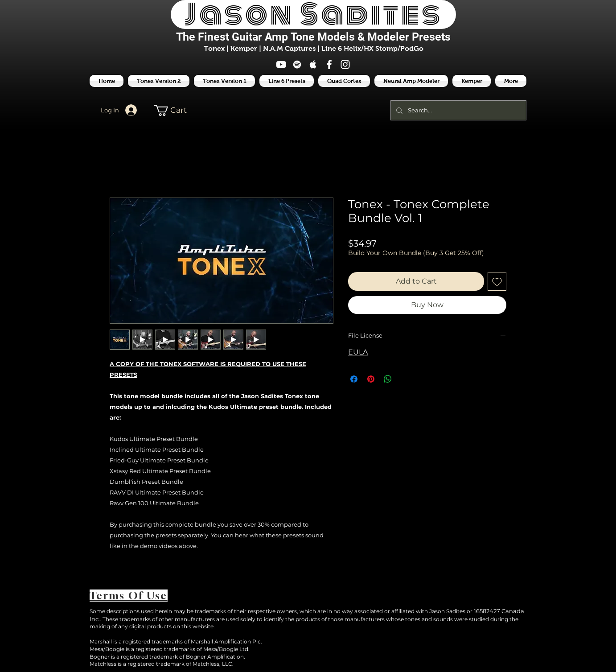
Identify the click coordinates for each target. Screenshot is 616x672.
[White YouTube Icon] (281, 64)
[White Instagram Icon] (345, 64)
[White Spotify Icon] (297, 64)
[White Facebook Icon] (329, 64)
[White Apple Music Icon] (313, 64)
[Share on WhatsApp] (388, 379)
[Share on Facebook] (354, 379)
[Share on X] (405, 379)
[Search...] (458, 110)
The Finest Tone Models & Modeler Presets (313, 37)
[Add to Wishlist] (497, 281)
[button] (287, 81)
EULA (358, 352)
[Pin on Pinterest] (371, 379)
